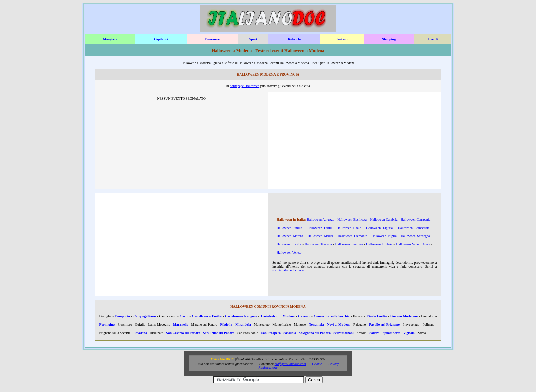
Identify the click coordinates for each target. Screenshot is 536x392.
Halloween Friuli (319, 228)
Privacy (333, 364)
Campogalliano (144, 316)
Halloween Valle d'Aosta (413, 244)
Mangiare (110, 39)
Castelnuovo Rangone (241, 316)
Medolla (226, 325)
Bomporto (122, 316)
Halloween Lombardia (414, 228)
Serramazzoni (343, 333)
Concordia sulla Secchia (332, 316)
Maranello (180, 325)
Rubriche (295, 39)
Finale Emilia (377, 316)
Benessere (213, 39)
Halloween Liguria (379, 228)
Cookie (317, 364)
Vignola (409, 333)
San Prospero (271, 333)
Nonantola (316, 325)
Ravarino (140, 333)
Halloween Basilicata (352, 220)
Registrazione (268, 368)
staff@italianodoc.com (288, 270)
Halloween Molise (321, 236)
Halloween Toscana (318, 244)
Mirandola (243, 325)
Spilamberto (392, 333)
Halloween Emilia (290, 228)
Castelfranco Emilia (206, 316)
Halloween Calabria (384, 220)
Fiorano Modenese (404, 316)
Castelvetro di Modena (278, 316)
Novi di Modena (339, 325)
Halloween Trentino (349, 244)
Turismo (342, 39)
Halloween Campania (416, 220)
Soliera (374, 333)
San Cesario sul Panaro (183, 333)
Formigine (107, 325)
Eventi (433, 39)
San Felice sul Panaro (219, 333)
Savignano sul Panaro (315, 333)
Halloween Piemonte (352, 236)
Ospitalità (161, 39)
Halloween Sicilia (289, 244)
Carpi (184, 316)
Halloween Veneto (289, 252)
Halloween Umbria (379, 244)
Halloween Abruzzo (321, 220)
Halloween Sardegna (415, 236)
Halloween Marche (290, 236)
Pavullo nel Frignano (384, 325)
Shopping (389, 39)
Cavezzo (304, 316)
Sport (253, 39)
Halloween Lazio (349, 228)
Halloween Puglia (384, 236)
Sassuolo (290, 333)
